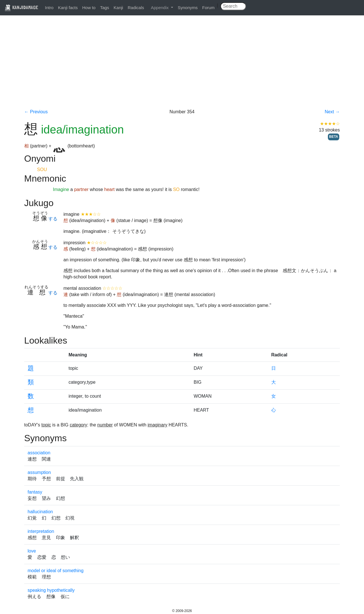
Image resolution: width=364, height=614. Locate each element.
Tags (105, 8)
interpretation (41, 531)
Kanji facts (68, 8)
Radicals (136, 8)
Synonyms (188, 8)
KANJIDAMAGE (21, 7)
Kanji (118, 8)
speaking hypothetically (51, 590)
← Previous (36, 112)
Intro (49, 8)
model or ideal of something (56, 571)
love (32, 551)
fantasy (35, 492)
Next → (332, 112)
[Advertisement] (182, 66)
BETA (334, 137)
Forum (208, 8)
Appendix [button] (160, 8)
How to (89, 8)
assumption (39, 472)
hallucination (40, 512)
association (39, 453)
